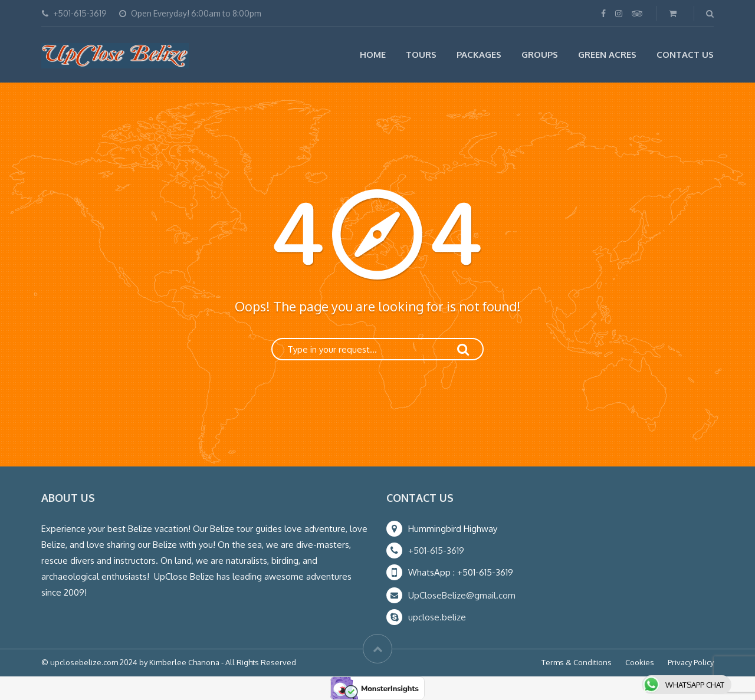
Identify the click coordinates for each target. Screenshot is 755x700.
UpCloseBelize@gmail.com (462, 595)
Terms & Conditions (577, 662)
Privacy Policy (691, 662)
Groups (540, 55)
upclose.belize (437, 617)
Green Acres (607, 55)
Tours (421, 55)
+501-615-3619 (436, 551)
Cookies (640, 662)
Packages (479, 55)
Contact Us (685, 55)
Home (373, 55)
